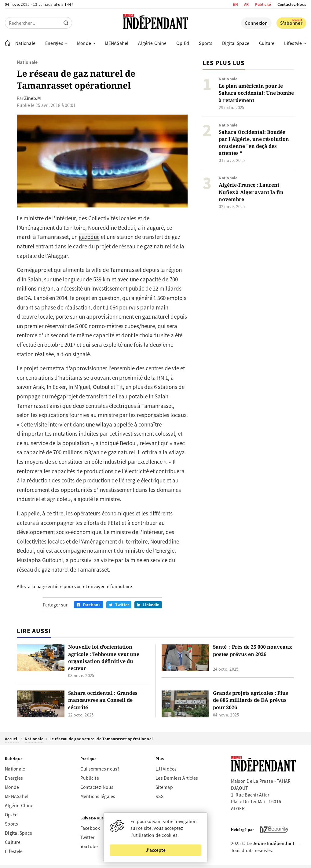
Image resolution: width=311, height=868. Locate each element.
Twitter (88, 837)
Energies (14, 778)
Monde (12, 787)
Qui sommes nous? (100, 769)
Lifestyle (14, 851)
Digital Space (236, 43)
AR (247, 4)
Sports (206, 43)
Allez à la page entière (40, 586)
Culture (267, 43)
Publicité (263, 4)
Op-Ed (183, 43)
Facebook (90, 828)
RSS (159, 796)
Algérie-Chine (152, 43)
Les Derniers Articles (177, 778)
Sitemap (164, 787)
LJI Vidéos (166, 769)
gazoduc (89, 237)
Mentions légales (98, 796)
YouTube (89, 846)
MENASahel (117, 43)
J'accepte (156, 850)
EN (235, 4)
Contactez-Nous (292, 4)
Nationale (25, 43)
